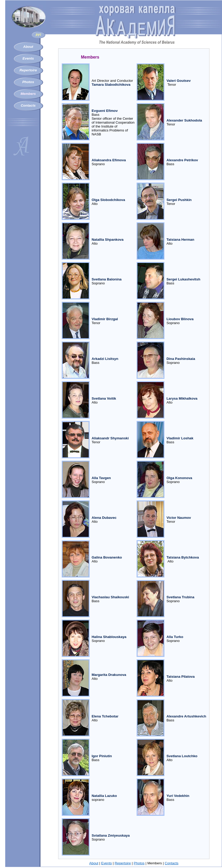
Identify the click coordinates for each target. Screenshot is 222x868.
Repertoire (28, 70)
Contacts (28, 105)
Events (28, 58)
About (28, 47)
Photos (28, 82)
